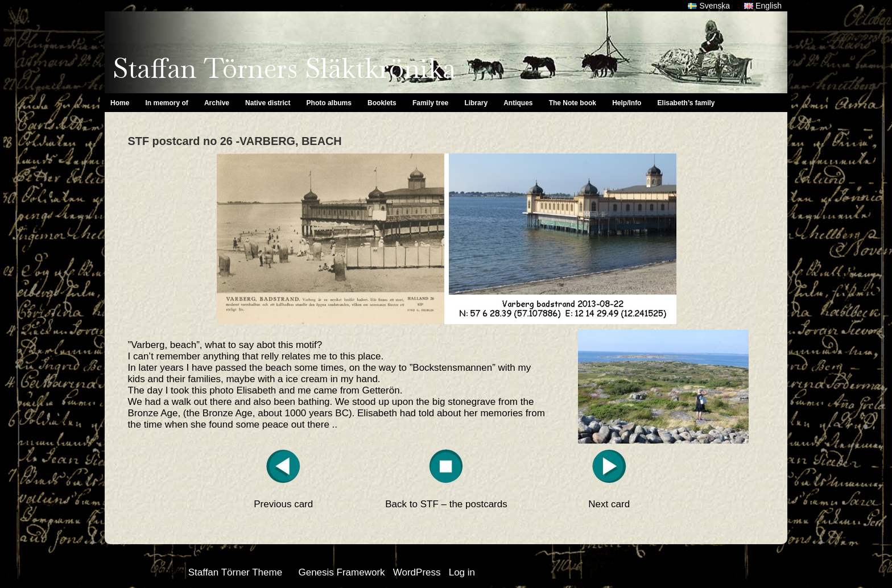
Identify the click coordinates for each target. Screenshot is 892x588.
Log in (462, 572)
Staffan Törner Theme (235, 572)
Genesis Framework (341, 572)
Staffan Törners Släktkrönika (284, 68)
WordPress (417, 572)
